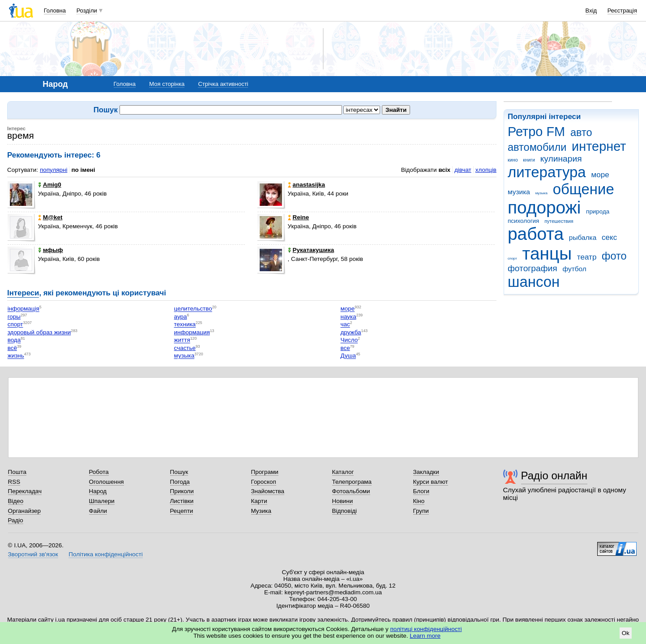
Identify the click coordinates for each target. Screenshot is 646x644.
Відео (16, 501)
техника (185, 325)
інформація (24, 309)
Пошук (179, 472)
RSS (14, 482)
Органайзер (24, 511)
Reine (299, 217)
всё (12, 348)
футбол (574, 269)
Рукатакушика (311, 250)
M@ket (50, 217)
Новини (343, 501)
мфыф (51, 250)
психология (523, 221)
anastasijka (306, 185)
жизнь (16, 356)
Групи (421, 511)
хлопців (486, 170)
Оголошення (107, 482)
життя (182, 340)
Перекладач (25, 491)
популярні (53, 170)
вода (14, 340)
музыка (541, 193)
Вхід (591, 11)
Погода (180, 482)
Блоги (421, 491)
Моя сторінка (167, 84)
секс (609, 237)
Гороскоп (264, 482)
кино (513, 160)
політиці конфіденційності (426, 629)
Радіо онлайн (554, 476)
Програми (265, 472)
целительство (193, 309)
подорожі (544, 207)
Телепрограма (352, 482)
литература (547, 172)
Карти (259, 501)
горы (14, 317)
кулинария (561, 159)
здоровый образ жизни (39, 332)
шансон (534, 282)
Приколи (182, 491)
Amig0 (50, 185)
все (345, 348)
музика (519, 192)
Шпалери (102, 501)
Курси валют (431, 482)
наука (349, 317)
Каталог (343, 472)
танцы (547, 254)
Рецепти (182, 511)
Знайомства (268, 491)
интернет (599, 146)
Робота (99, 472)
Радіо (16, 520)
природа (598, 211)
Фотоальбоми (351, 491)
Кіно (419, 501)
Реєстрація (622, 11)
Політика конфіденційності (105, 554)
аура (181, 317)
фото (614, 256)
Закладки (426, 472)
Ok (626, 633)
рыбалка (583, 237)
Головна (55, 11)
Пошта (17, 472)
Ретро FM (536, 132)
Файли (98, 511)
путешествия (559, 221)
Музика (261, 511)
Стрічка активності (223, 84)
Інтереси (23, 293)
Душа (348, 356)
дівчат (463, 170)
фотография (533, 268)
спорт (512, 258)
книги (529, 160)
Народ (98, 491)
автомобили (537, 147)
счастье (185, 348)
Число (349, 340)
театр (587, 257)
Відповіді (345, 511)
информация (192, 332)
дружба (351, 332)
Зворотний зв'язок (33, 554)
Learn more (425, 636)
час (345, 325)
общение (584, 189)
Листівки (182, 501)
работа (536, 234)
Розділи (87, 11)
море (600, 175)
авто (581, 132)
